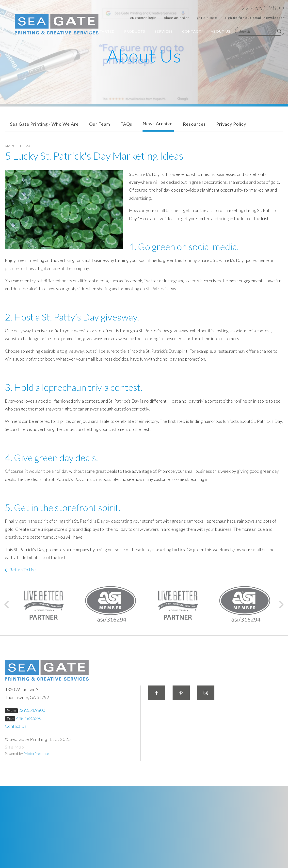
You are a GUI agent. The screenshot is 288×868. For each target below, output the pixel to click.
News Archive (158, 123)
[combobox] (260, 31)
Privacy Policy (231, 124)
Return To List (22, 570)
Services (164, 31)
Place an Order (176, 18)
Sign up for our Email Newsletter (254, 18)
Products (135, 31)
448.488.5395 (29, 718)
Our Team (100, 124)
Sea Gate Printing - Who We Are (44, 124)
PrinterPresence (36, 754)
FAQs (126, 124)
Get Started (102, 31)
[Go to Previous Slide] (7, 605)
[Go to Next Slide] (281, 605)
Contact (192, 31)
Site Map (15, 747)
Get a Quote (207, 18)
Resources (194, 124)
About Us (221, 31)
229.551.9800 (263, 8)
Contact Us (16, 726)
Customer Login (143, 18)
